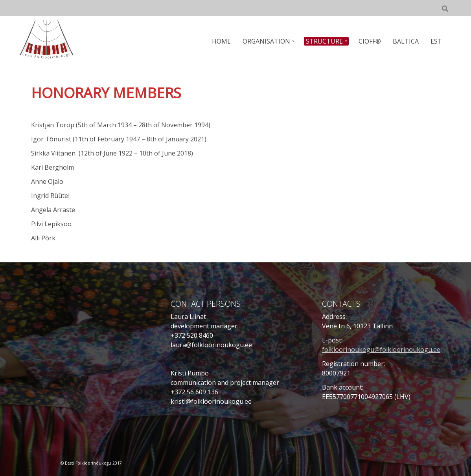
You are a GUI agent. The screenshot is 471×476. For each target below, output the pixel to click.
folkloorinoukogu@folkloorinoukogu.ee (381, 350)
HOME (221, 41)
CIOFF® (370, 41)
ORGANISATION (266, 41)
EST (436, 41)
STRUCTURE (324, 41)
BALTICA (406, 41)
